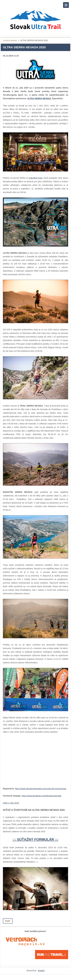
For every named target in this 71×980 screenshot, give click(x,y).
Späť (8, 921)
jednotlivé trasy (36, 178)
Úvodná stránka (10, 40)
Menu (66, 5)
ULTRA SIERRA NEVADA (39, 98)
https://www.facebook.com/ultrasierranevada (41, 796)
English (41, 971)
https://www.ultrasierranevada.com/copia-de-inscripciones (41, 789)
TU (29, 728)
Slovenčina (31, 971)
